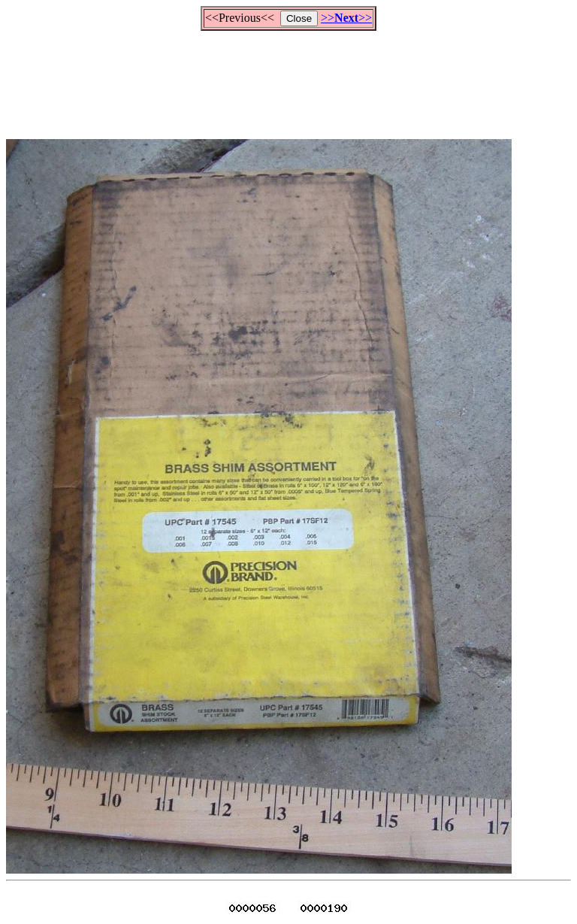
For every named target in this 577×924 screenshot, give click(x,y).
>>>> (346, 18)
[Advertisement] (288, 78)
